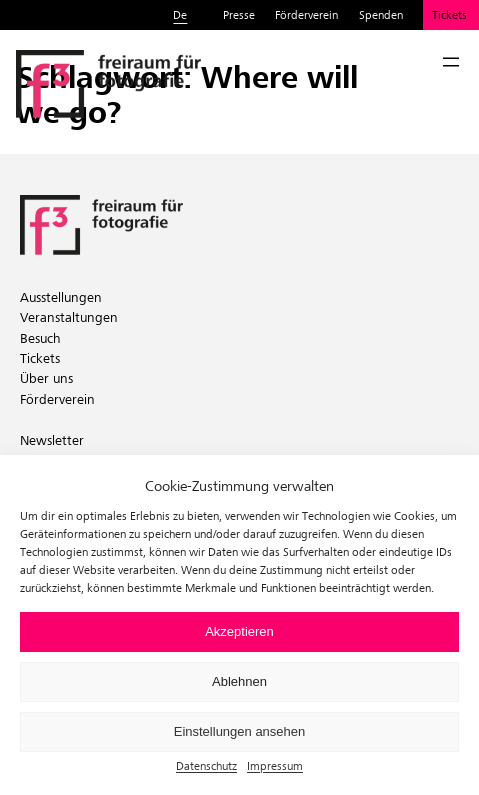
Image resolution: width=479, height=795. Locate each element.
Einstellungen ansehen (240, 731)
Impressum (275, 765)
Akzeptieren (239, 631)
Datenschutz (206, 765)
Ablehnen (239, 681)
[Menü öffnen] (451, 62)
